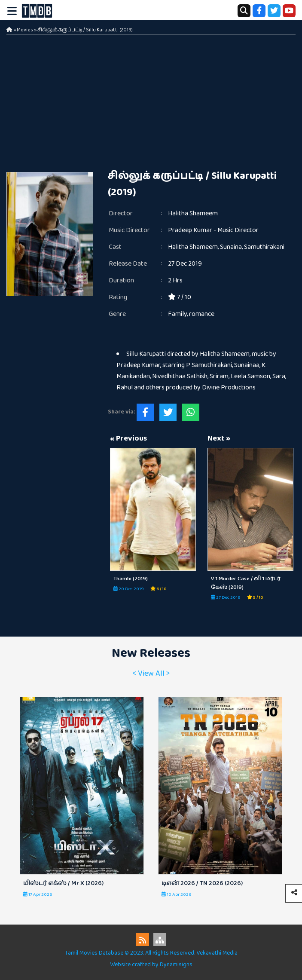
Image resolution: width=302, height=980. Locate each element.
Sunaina (231, 247)
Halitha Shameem (193, 213)
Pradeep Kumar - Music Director (213, 230)
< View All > (151, 674)
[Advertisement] (151, 99)
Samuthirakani (264, 247)
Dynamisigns (176, 965)
